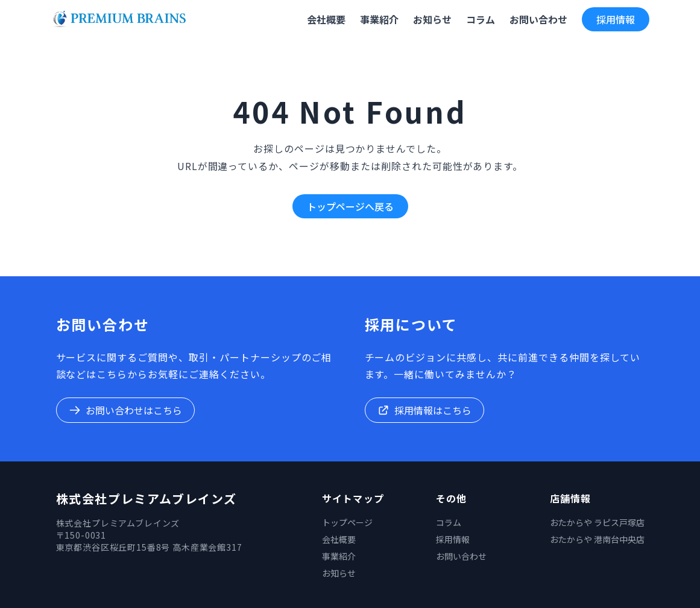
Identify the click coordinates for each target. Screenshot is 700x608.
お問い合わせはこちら (125, 410)
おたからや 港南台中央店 (597, 539)
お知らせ (339, 573)
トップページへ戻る (350, 206)
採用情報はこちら (424, 410)
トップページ (347, 522)
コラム (449, 522)
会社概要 (339, 539)
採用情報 (616, 19)
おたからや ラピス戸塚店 (597, 522)
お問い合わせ (461, 556)
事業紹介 (339, 556)
